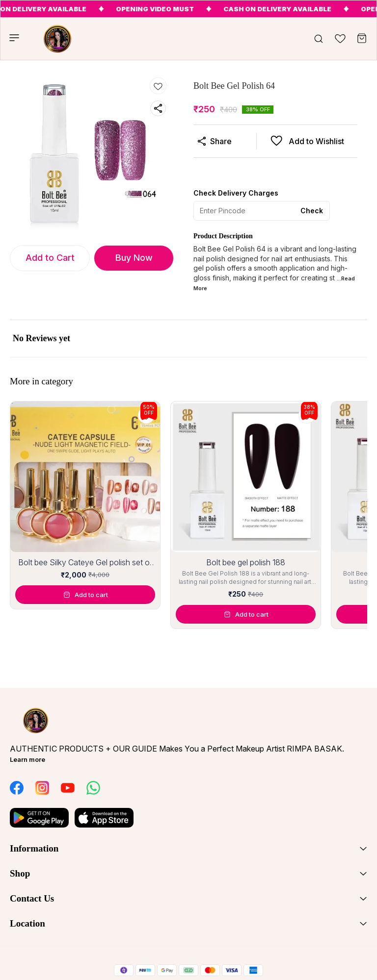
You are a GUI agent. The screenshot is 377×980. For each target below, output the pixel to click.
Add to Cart (50, 258)
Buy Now (134, 258)
